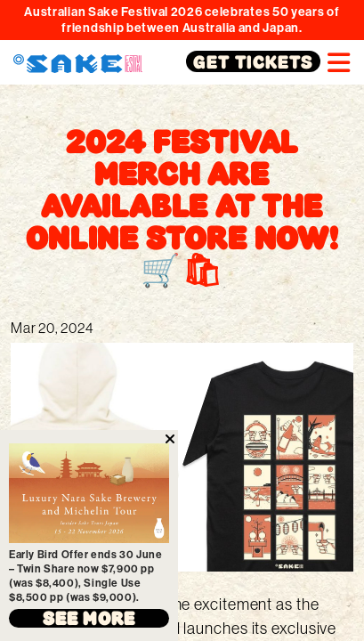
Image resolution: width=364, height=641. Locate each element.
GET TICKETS (253, 61)
